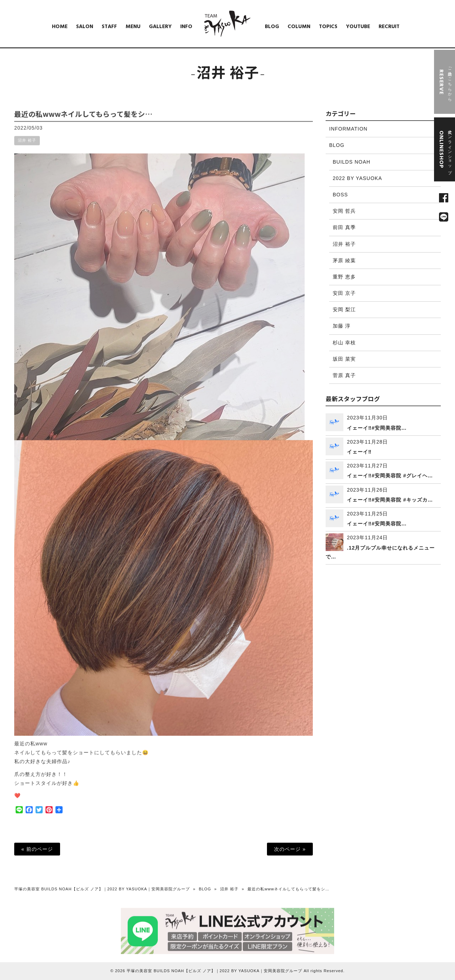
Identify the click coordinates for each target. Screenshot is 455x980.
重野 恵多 (344, 277)
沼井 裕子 (27, 146)
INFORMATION (348, 129)
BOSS (340, 195)
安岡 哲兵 (344, 211)
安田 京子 (344, 293)
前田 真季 (344, 227)
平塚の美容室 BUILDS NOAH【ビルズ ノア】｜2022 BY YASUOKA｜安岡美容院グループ (102, 889)
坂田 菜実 (344, 359)
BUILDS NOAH (352, 162)
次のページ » (290, 849)
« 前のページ (37, 849)
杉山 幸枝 (344, 343)
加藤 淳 (342, 326)
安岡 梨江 (344, 309)
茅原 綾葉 (344, 260)
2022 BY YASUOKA (357, 178)
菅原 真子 (344, 375)
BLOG (337, 145)
